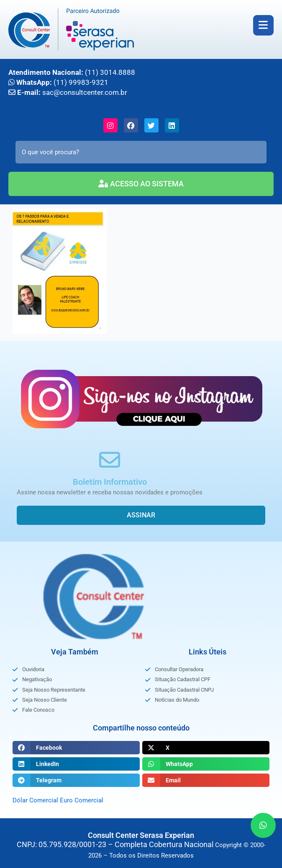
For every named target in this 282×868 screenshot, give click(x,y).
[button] (76, 748)
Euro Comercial (82, 800)
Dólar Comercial (35, 800)
